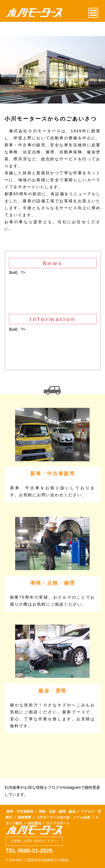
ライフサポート (58, 823)
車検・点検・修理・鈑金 (57, 811)
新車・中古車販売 (20, 811)
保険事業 (24, 817)
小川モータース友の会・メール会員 (63, 817)
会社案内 (34, 823)
